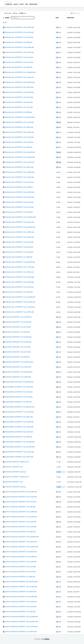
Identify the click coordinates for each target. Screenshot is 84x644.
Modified (71, 18)
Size (57, 18)
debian (9, 4)
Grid (78, 13)
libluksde (33, 4)
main (22, 4)
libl (27, 4)
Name (7, 18)
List (72, 13)
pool (16, 4)
